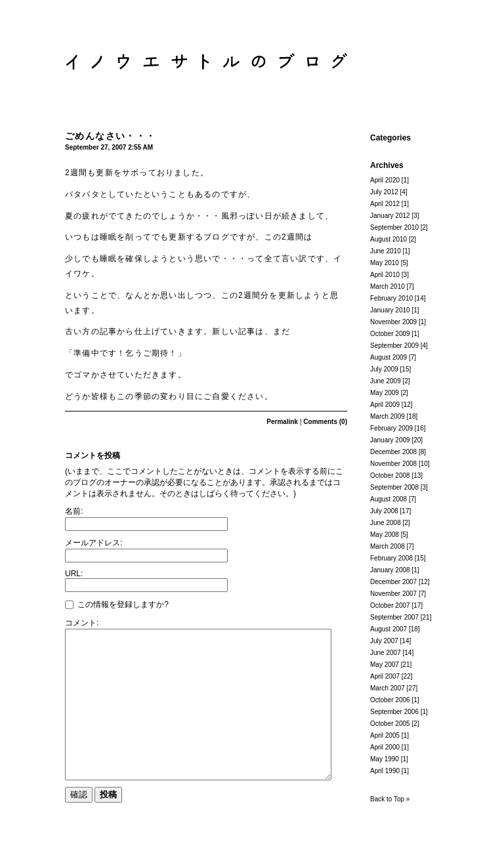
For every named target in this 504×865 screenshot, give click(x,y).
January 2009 (390, 440)
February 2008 (391, 558)
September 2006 (394, 712)
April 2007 (385, 676)
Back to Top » (390, 799)
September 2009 (394, 346)
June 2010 (386, 251)
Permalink (282, 422)
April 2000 (385, 747)
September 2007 (394, 617)
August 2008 (388, 499)
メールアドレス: (94, 543)
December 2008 (393, 452)
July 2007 (384, 641)
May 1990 (385, 759)
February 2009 (391, 428)
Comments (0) (325, 422)
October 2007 (390, 605)
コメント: (82, 623)
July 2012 (384, 192)
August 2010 (388, 239)
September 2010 (394, 227)
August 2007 (388, 629)
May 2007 (385, 665)
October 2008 (390, 475)
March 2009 (388, 416)
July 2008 (384, 511)
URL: (74, 574)
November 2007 (393, 594)
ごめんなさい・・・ (111, 136)
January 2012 (390, 216)
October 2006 (390, 700)
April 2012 (385, 204)
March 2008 (388, 546)
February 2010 (391, 298)
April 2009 (385, 405)
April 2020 (385, 180)
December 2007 (393, 582)
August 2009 (388, 357)
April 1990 (385, 771)
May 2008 (385, 535)
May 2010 (385, 263)
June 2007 (386, 653)
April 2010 (385, 275)
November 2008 (393, 464)
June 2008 (386, 523)
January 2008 (390, 570)
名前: (74, 511)
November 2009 (393, 322)
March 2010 (388, 286)
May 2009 (385, 393)
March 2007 (388, 688)
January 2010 (390, 310)
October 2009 (390, 334)
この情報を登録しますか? (117, 604)
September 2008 (394, 487)
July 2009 (384, 369)
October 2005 (390, 724)
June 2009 (386, 381)
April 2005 (385, 735)
